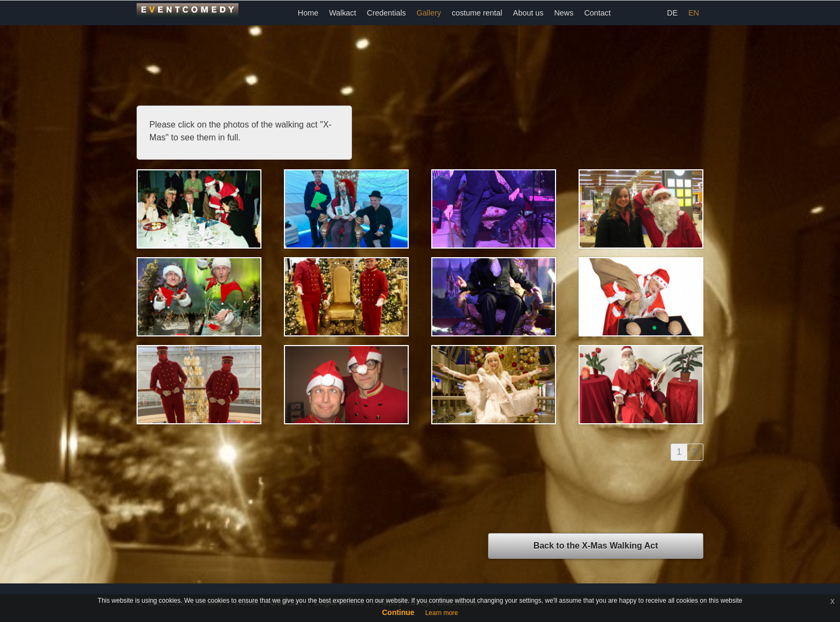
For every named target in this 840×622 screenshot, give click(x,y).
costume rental (477, 13)
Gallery (429, 13)
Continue (398, 612)
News (564, 13)
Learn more (442, 613)
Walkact (343, 13)
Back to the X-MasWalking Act (596, 546)
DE (672, 13)
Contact (597, 13)
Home (308, 13)
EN (694, 13)
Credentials (387, 13)
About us (528, 13)
